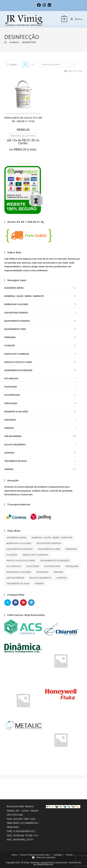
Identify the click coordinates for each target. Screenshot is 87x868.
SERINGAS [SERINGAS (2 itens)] (59, 572)
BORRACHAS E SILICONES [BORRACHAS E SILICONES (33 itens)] (19, 543)
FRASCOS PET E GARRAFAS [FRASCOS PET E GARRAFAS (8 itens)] (35, 555)
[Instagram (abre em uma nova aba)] (44, 5)
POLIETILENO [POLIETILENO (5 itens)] (33, 566)
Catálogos (58, 831)
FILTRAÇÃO (10, 346)
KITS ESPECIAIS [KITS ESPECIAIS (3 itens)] (14, 566)
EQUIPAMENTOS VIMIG (15, 329)
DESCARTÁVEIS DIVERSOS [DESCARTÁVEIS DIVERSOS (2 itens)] (49, 543)
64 (74, 71)
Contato (69, 831)
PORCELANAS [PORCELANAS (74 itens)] (72, 566)
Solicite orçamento (15, 445)
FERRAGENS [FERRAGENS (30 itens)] (71, 549)
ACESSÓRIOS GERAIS (14, 288)
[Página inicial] (5, 42)
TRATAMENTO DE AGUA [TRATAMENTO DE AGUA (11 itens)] (18, 584)
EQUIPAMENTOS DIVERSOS (17, 321)
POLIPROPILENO (12, 395)
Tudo (80, 71)
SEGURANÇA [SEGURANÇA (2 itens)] (43, 572)
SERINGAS (9, 428)
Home (14, 831)
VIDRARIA (9, 469)
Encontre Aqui (43, 831)
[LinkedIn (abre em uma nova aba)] (49, 5)
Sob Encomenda (13, 114)
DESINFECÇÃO (29, 42)
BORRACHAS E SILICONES (16, 304)
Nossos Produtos (28, 831)
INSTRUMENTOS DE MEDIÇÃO (18, 370)
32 (70, 71)
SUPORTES (9, 453)
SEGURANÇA (10, 420)
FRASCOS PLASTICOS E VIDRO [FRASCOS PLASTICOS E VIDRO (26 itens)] (21, 561)
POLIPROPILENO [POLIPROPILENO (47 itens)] (52, 566)
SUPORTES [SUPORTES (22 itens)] (62, 578)
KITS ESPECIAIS (11, 379)
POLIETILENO (11, 387)
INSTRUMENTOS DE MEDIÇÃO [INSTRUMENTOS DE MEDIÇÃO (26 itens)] (55, 561)
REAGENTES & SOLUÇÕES (16, 412)
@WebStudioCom (45, 840)
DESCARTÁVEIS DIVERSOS (16, 313)
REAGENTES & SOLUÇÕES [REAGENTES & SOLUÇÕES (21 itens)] (19, 572)
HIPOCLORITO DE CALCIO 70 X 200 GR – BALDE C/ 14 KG (23, 119)
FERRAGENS (10, 337)
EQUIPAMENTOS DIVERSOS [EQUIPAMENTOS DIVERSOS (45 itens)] (20, 549)
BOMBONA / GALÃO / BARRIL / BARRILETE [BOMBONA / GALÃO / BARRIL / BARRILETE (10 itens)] (52, 538)
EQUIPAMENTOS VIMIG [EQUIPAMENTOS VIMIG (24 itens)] (49, 549)
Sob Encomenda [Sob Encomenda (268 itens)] (15, 578)
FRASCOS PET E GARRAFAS (17, 354)
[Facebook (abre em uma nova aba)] (39, 5)
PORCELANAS (11, 403)
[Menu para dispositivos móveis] (75, 19)
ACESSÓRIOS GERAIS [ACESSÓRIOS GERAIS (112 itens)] (16, 538)
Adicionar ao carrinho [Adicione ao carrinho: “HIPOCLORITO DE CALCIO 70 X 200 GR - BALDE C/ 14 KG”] (23, 136)
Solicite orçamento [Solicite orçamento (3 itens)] (40, 578)
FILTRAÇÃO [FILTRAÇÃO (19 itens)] (12, 555)
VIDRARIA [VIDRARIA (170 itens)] (39, 584)
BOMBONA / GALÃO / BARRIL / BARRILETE (24, 296)
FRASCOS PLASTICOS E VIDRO (18, 362)
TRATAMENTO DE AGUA (31, 114)
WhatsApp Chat (19, 846)
